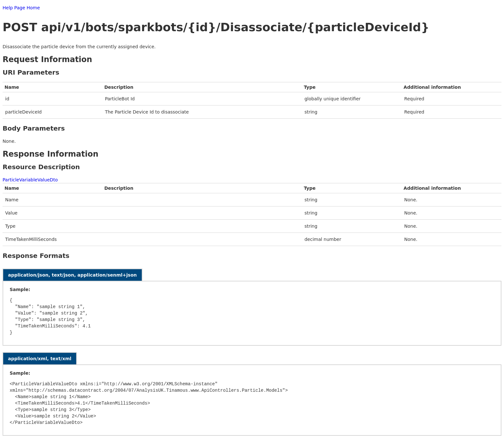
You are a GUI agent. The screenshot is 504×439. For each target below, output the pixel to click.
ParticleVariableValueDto (30, 180)
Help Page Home (21, 8)
